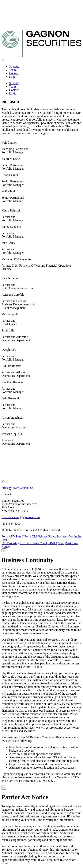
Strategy (14, 67)
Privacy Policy (47, 536)
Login (13, 77)
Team (12, 70)
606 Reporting (10, 543)
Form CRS (31, 536)
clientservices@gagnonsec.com (21, 517)
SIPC (61, 543)
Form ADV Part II (13, 536)
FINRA (53, 543)
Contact (14, 73)
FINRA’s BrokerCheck (34, 543)
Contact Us (27, 488)
